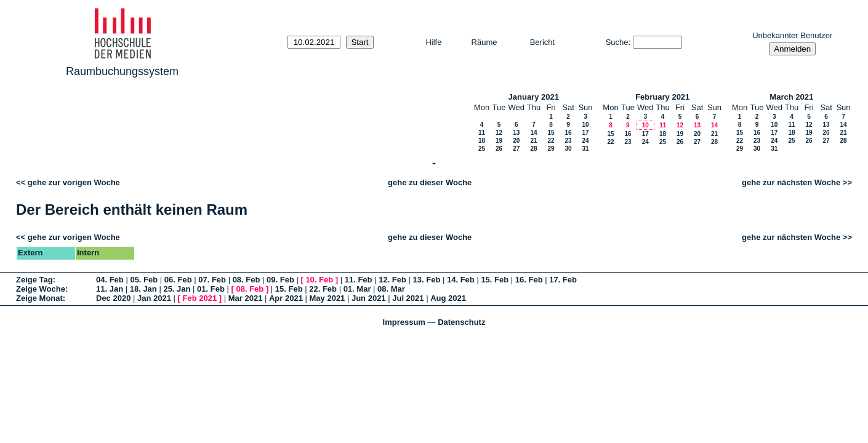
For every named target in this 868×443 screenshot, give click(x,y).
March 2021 (791, 97)
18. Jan (143, 289)
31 (585, 149)
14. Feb (461, 280)
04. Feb (110, 280)
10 (585, 125)
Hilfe (433, 42)
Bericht (542, 42)
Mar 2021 (246, 298)
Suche (617, 42)
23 (568, 141)
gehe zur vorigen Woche (74, 182)
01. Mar (357, 289)
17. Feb (563, 280)
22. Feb (323, 289)
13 (516, 133)
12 (499, 133)
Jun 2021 (369, 298)
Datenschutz (461, 322)
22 (551, 141)
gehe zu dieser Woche (430, 182)
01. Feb (211, 289)
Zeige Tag (34, 280)
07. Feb (212, 280)
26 (499, 149)
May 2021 (328, 298)
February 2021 (662, 97)
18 (482, 141)
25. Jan (177, 289)
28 (533, 149)
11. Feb (359, 280)
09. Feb (280, 280)
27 (516, 149)
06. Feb (178, 280)
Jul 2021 (408, 298)
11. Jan (110, 289)
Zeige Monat (39, 298)
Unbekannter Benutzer (792, 35)
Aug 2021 (448, 298)
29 (551, 149)
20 (516, 141)
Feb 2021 (200, 298)
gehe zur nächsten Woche (791, 182)
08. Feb (247, 280)
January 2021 (534, 97)
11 (482, 133)
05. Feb (144, 280)
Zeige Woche (41, 289)
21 (533, 141)
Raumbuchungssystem (122, 71)
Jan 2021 (154, 298)
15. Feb (495, 280)
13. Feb (427, 280)
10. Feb (319, 280)
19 (499, 141)
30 (568, 149)
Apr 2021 (286, 298)
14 (533, 133)
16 (568, 133)
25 (482, 149)
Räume (484, 42)
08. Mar (391, 289)
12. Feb (392, 280)
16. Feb (529, 280)
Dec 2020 (113, 298)
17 (585, 133)
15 (551, 133)
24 (585, 141)
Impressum (404, 322)
